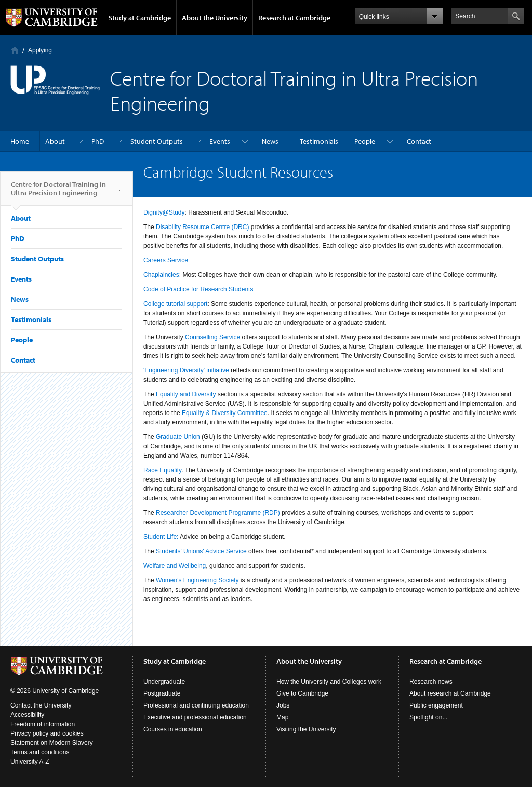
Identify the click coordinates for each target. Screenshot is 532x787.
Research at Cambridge (294, 18)
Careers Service (166, 260)
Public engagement (436, 705)
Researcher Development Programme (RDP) (219, 513)
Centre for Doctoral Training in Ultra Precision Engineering (58, 193)
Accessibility (27, 715)
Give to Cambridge (302, 693)
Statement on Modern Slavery (52, 743)
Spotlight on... (428, 717)
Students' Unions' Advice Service (201, 551)
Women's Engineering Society (197, 580)
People (365, 141)
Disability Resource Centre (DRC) (202, 227)
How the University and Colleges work (329, 682)
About (55, 141)
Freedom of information (43, 724)
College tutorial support (175, 304)
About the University (215, 18)
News (270, 141)
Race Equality (162, 470)
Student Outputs (157, 141)
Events (220, 141)
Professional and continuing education (196, 705)
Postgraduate (162, 693)
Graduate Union (178, 437)
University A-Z (30, 762)
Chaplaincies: (162, 275)
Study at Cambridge (140, 18)
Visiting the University (306, 729)
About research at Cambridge (450, 693)
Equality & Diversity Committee (225, 413)
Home (15, 50)
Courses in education (173, 729)
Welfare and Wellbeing (175, 566)
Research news (431, 682)
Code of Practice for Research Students (198, 289)
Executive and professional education (195, 717)
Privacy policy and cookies (47, 733)
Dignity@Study (164, 212)
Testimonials (319, 141)
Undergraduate (164, 682)
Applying (40, 50)
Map (282, 717)
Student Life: (161, 537)
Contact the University (41, 705)
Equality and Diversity (186, 394)
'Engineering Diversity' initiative (186, 370)
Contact (419, 141)
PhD (98, 141)
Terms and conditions (40, 752)
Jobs (283, 705)
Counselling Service (212, 337)
